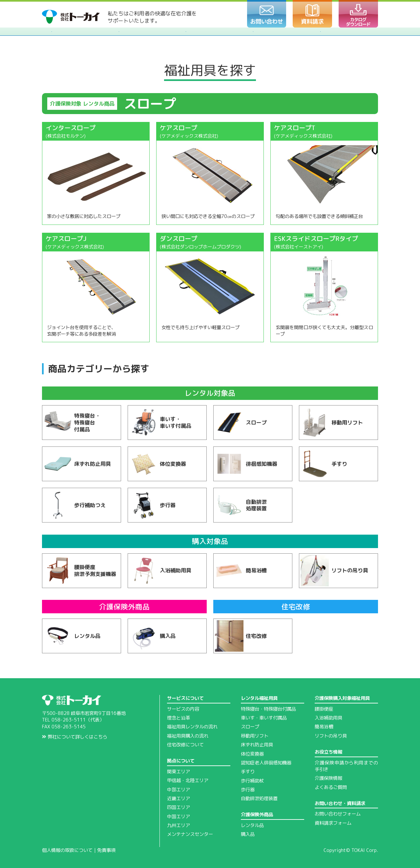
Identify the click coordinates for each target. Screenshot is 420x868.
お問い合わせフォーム (338, 814)
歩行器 (248, 790)
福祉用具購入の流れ (188, 736)
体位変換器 (252, 754)
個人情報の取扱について (67, 850)
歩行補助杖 (252, 781)
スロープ (250, 727)
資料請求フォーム (333, 823)
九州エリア (178, 825)
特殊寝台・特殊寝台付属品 (268, 709)
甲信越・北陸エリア (188, 780)
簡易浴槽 (324, 727)
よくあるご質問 (331, 787)
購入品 (248, 834)
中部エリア (178, 790)
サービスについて (185, 698)
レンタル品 (252, 825)
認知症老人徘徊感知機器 (266, 763)
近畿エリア (178, 799)
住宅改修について (185, 745)
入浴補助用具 (328, 718)
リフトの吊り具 (331, 736)
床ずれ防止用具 (257, 745)
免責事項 (106, 850)
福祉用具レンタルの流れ (192, 727)
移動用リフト (255, 736)
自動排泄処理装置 (259, 799)
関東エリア (178, 772)
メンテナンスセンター (190, 834)
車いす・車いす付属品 (264, 718)
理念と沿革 (178, 718)
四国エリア (178, 807)
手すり (248, 772)
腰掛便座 (324, 709)
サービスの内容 (183, 709)
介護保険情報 (328, 778)
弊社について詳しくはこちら (75, 737)
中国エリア (178, 817)
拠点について (181, 761)
